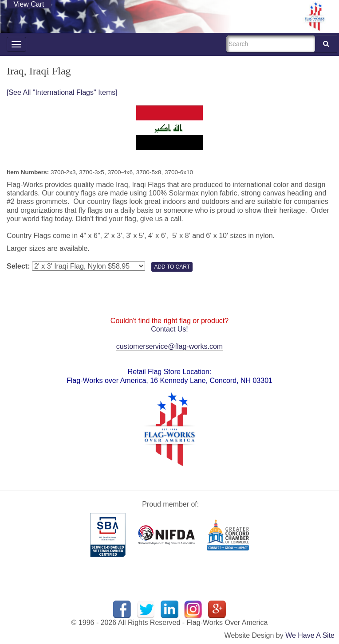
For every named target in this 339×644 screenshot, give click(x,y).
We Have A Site (310, 635)
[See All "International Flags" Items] (62, 92)
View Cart (29, 4)
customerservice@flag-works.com (169, 346)
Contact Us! (169, 329)
